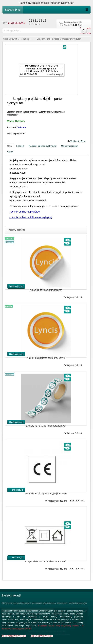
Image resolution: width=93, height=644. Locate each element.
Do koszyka (16, 490)
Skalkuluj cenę (16, 286)
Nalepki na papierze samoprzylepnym (46, 358)
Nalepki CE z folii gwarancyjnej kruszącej (46, 494)
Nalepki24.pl (13, 10)
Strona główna (10, 39)
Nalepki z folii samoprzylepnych (46, 290)
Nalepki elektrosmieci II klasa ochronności (46, 561)
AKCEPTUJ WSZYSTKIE (14, 636)
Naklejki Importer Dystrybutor (43, 146)
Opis (9, 146)
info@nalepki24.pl (17, 23)
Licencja (20, 146)
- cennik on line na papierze (25, 212)
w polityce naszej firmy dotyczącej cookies (58, 626)
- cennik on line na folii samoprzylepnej (31, 217)
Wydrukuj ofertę (76, 141)
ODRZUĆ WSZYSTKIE (42, 636)
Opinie (10, 152)
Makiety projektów (70, 146)
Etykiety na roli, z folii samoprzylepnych (46, 426)
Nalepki (27, 39)
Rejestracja (85, 33)
